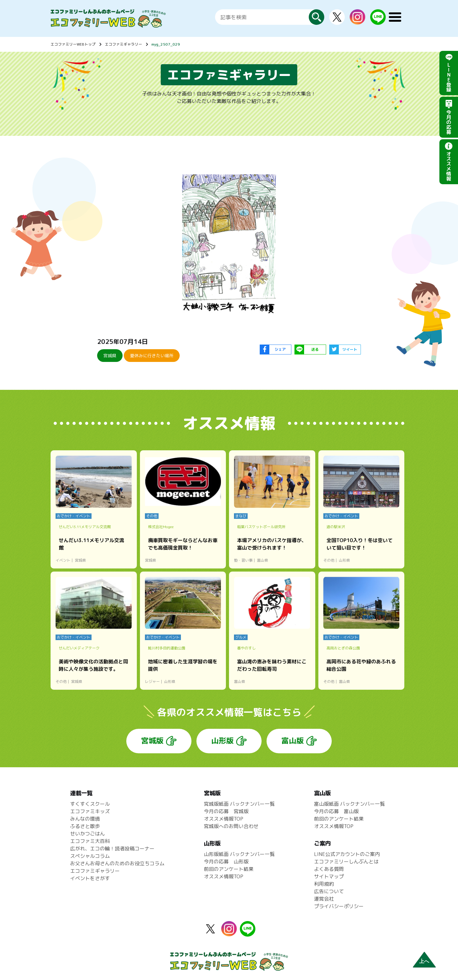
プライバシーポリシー (339, 906)
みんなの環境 (85, 819)
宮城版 (152, 741)
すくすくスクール (90, 804)
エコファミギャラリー (123, 44)
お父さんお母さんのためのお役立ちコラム (117, 863)
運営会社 (324, 899)
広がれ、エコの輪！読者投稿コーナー (112, 849)
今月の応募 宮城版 (226, 811)
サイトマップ (329, 876)
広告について (329, 891)
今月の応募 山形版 (226, 862)
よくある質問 (329, 869)
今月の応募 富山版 (336, 811)
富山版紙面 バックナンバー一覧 (349, 804)
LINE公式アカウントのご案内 (347, 854)
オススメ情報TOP (224, 819)
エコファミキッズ (90, 811)
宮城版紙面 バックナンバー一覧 (239, 804)
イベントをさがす (90, 878)
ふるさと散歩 (85, 826)
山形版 (222, 741)
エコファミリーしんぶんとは (346, 862)
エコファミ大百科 (90, 841)
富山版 (293, 741)
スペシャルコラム (90, 856)
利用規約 (324, 884)
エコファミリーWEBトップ (73, 44)
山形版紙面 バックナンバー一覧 (239, 854)
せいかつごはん (88, 834)
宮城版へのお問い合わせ (231, 826)
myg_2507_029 (166, 44)
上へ (424, 961)
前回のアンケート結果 (229, 869)
